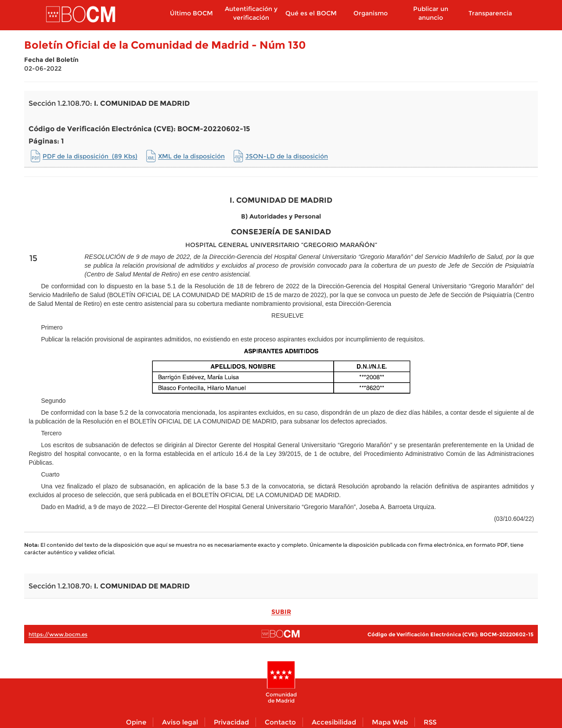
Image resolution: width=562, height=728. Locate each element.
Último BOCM (191, 13)
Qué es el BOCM (311, 13)
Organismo (371, 13)
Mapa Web (390, 722)
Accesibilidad (334, 722)
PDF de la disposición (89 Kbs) (90, 156)
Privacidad (231, 722)
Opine (136, 722)
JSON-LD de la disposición (287, 156)
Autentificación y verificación (251, 13)
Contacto (280, 722)
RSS (430, 722)
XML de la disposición (191, 156)
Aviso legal (180, 722)
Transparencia (490, 13)
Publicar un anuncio (431, 13)
